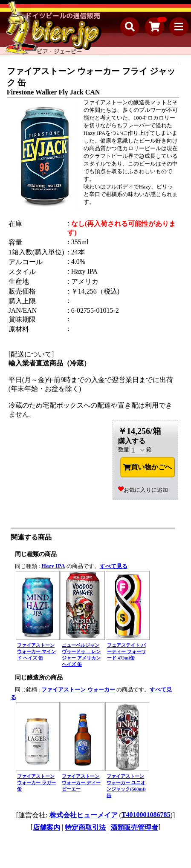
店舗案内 (46, 827)
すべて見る (114, 566)
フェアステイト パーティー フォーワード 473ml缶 (126, 651)
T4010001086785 (146, 815)
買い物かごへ (148, 467)
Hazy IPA (53, 566)
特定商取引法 (85, 827)
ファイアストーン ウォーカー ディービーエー (81, 782)
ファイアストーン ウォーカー (78, 690)
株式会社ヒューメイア (84, 815)
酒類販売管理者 (134, 827)
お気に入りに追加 (143, 490)
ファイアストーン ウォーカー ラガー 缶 (36, 782)
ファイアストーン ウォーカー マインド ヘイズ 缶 (36, 651)
